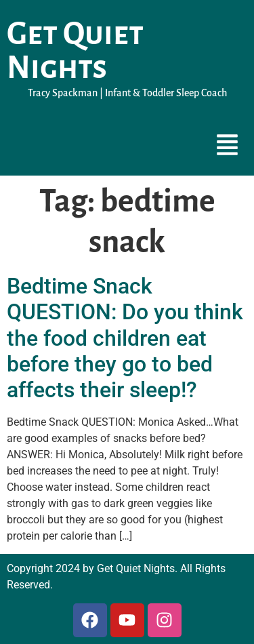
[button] (228, 146)
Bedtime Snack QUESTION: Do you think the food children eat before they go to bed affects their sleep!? (125, 338)
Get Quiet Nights (75, 51)
